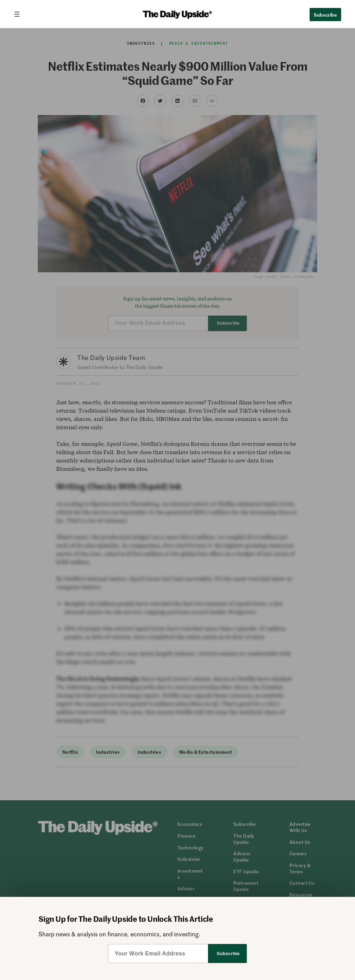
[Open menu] (20, 14)
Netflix (70, 752)
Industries (141, 43)
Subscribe (325, 15)
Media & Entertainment (199, 43)
